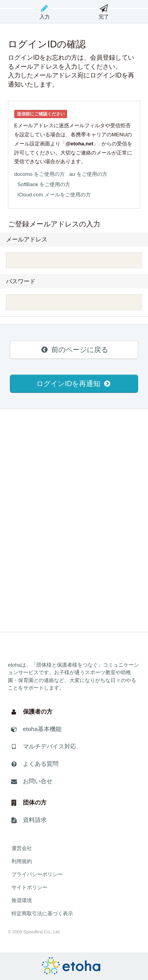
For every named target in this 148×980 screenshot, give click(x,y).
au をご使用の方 (88, 174)
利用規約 (22, 861)
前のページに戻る (74, 350)
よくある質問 (34, 766)
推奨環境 (22, 900)
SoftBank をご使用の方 (44, 184)
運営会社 (22, 848)
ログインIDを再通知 (74, 384)
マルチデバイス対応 (43, 749)
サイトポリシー (29, 887)
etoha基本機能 (36, 732)
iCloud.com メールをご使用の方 (54, 195)
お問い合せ (31, 784)
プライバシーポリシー (37, 874)
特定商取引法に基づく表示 (42, 913)
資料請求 (28, 823)
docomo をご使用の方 (39, 174)
